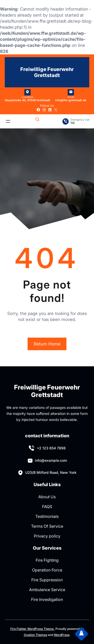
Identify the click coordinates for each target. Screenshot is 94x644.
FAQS (47, 507)
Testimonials (47, 516)
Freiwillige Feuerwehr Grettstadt (47, 72)
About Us (47, 497)
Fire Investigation (47, 599)
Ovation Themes (35, 635)
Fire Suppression (47, 580)
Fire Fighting (47, 560)
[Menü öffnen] (8, 121)
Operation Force (47, 570)
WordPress (62, 635)
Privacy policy (47, 536)
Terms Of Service (47, 526)
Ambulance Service (47, 590)
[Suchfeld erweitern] (37, 121)
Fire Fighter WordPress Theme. (32, 629)
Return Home (47, 344)
